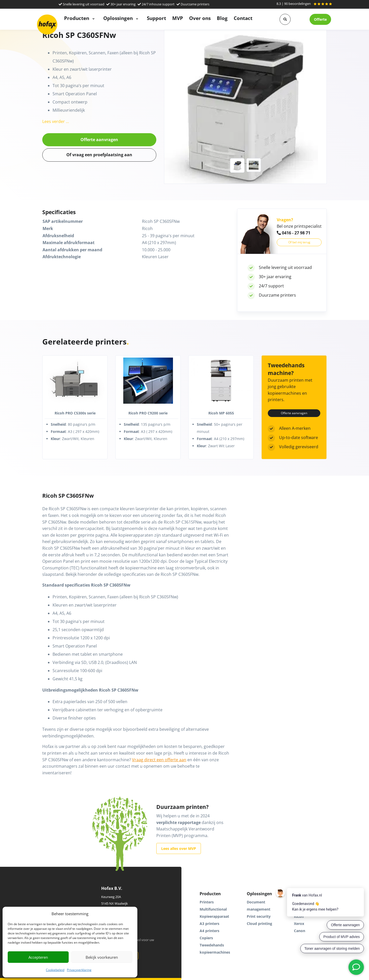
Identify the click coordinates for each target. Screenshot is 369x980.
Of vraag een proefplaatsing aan (99, 155)
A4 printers (209, 931)
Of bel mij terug (299, 242)
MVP (178, 18)
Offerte (320, 19)
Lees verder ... (56, 121)
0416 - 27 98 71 (294, 233)
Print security (259, 916)
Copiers (206, 938)
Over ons (200, 18)
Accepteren (38, 957)
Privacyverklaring (79, 970)
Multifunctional (213, 909)
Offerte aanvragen (99, 140)
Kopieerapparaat (214, 916)
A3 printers (209, 924)
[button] (285, 19)
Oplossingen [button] (119, 18)
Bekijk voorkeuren (102, 957)
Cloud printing (259, 924)
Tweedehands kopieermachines (215, 949)
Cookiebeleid (55, 970)
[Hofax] (47, 24)
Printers (207, 902)
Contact (243, 18)
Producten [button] (77, 18)
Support (156, 18)
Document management (259, 906)
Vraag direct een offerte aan (159, 760)
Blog (222, 18)
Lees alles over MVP (179, 848)
